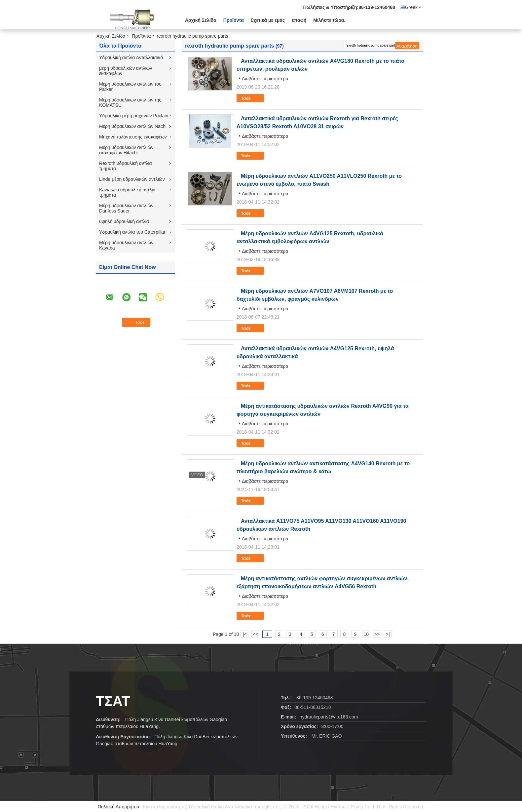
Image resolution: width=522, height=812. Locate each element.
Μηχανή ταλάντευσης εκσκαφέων (133, 137)
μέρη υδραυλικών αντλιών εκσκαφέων (126, 71)
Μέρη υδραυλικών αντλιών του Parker (130, 87)
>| (388, 634)
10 (366, 634)
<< (255, 634)
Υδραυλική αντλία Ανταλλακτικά (131, 58)
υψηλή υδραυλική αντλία (124, 221)
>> (377, 634)
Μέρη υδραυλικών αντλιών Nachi (133, 126)
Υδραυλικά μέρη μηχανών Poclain (134, 116)
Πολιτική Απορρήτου (118, 807)
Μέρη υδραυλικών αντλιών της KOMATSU (130, 102)
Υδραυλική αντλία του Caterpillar (132, 232)
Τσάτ (250, 98)
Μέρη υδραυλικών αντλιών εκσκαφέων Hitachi (126, 150)
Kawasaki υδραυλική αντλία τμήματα (127, 192)
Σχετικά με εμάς (268, 20)
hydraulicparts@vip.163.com (329, 717)
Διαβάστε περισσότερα (265, 79)
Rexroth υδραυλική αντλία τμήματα (126, 166)
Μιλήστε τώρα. (329, 20)
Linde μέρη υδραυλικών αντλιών (132, 179)
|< (245, 634)
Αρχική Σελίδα (201, 20)
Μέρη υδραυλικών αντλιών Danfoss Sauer (126, 208)
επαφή (299, 20)
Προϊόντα (234, 20)
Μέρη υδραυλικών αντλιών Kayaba (126, 245)
